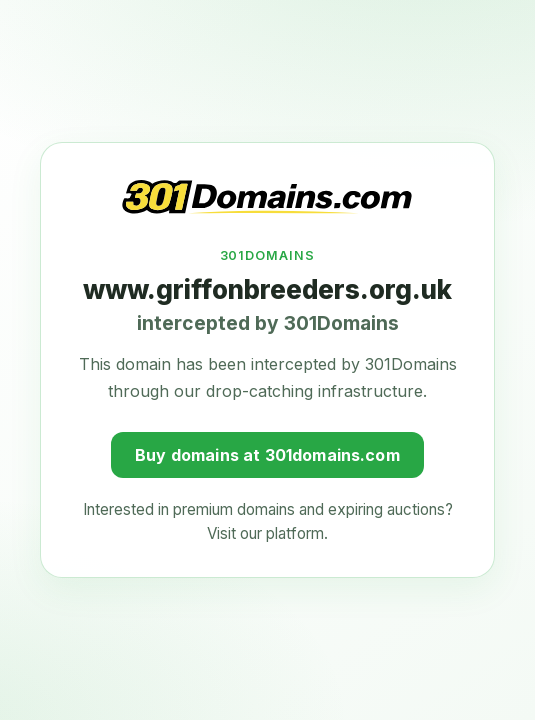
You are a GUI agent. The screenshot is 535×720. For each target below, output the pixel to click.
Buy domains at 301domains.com (267, 453)
